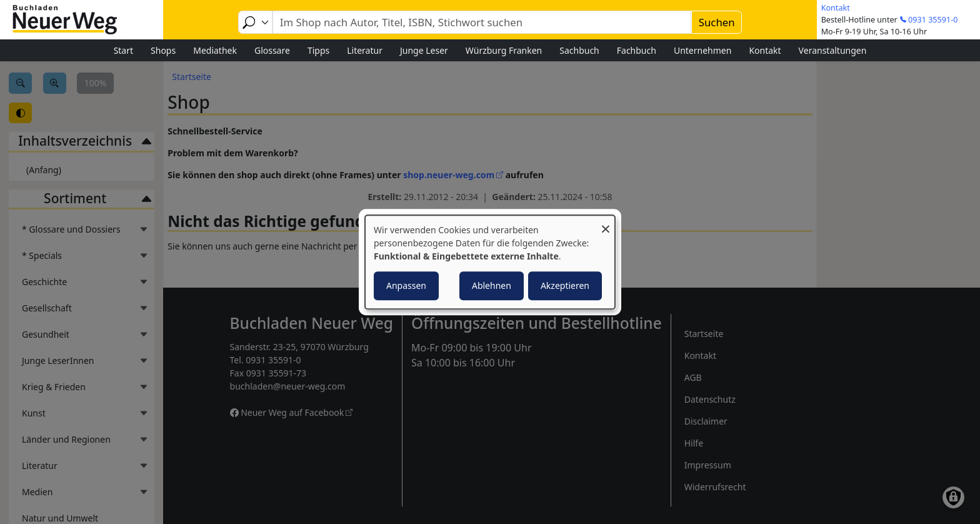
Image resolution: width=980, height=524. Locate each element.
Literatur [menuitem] (365, 50)
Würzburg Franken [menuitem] (504, 50)
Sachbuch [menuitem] (579, 50)
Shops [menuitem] (163, 50)
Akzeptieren (565, 285)
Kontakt (836, 8)
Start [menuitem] (123, 50)
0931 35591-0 (933, 20)
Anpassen (406, 285)
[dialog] (490, 262)
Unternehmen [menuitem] (702, 50)
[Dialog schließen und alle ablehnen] (606, 223)
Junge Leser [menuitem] (424, 50)
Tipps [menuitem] (318, 50)
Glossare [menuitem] (272, 50)
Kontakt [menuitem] (765, 50)
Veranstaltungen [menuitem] (833, 50)
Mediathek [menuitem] (215, 50)
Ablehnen (492, 285)
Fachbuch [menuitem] (637, 50)
